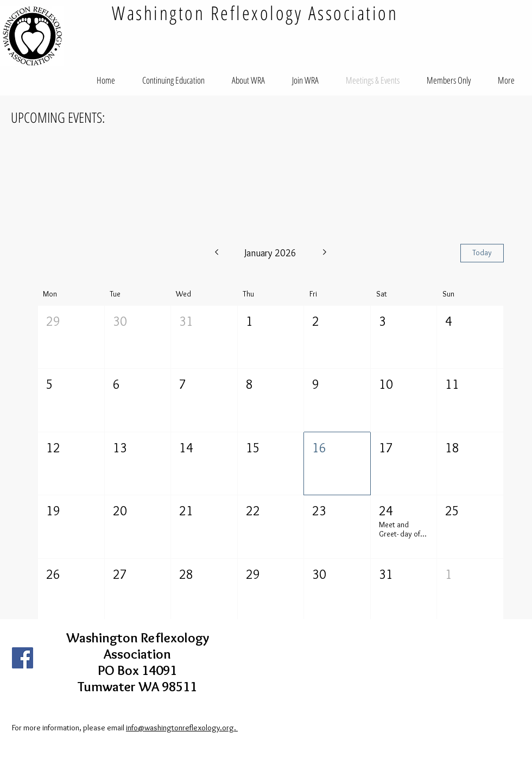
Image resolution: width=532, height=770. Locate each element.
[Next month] (325, 253)
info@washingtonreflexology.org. (182, 728)
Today (482, 253)
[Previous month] (216, 253)
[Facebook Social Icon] (23, 658)
